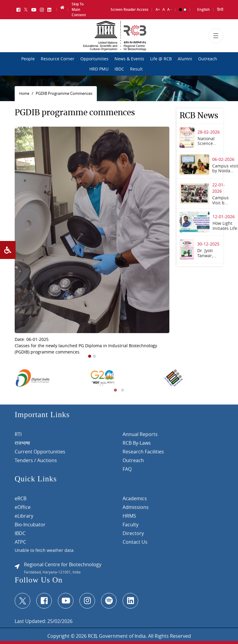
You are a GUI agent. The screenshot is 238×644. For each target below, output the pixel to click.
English (204, 9)
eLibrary (24, 518)
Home (24, 93)
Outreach (208, 59)
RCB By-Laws (137, 445)
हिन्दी (220, 9)
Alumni (185, 59)
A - (170, 9)
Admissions (136, 510)
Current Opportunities (40, 454)
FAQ (127, 471)
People (28, 59)
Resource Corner (58, 59)
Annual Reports (140, 437)
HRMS (129, 518)
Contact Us (135, 544)
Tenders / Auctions (36, 463)
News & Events (129, 59)
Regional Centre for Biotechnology (63, 567)
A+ (158, 9)
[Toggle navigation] (216, 37)
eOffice (23, 510)
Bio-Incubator (30, 527)
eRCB (21, 501)
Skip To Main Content (79, 9)
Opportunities (94, 59)
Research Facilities (143, 454)
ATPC (20, 544)
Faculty (131, 527)
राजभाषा (22, 445)
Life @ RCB (161, 59)
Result (136, 69)
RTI (18, 437)
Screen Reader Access (129, 9)
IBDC (119, 69)
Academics (135, 501)
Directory (133, 536)
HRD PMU (99, 69)
